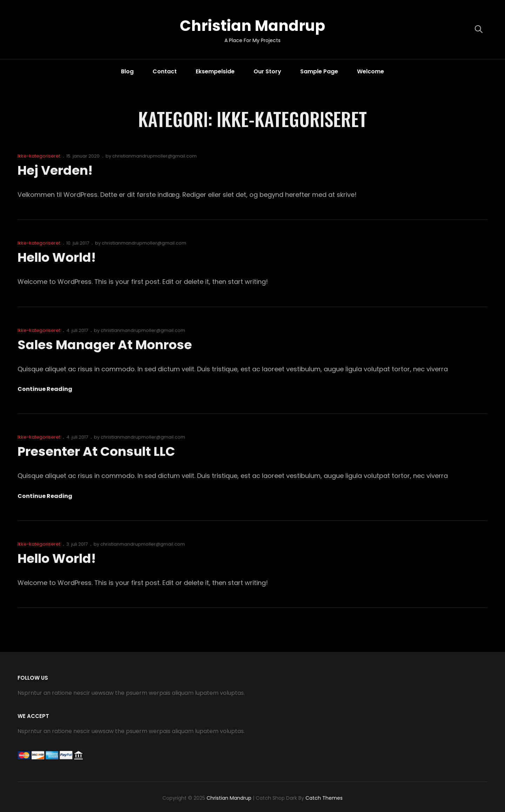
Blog (127, 71)
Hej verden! (55, 170)
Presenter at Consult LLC (96, 451)
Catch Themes (324, 798)
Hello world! (57, 257)
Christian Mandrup (252, 26)
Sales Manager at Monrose (104, 345)
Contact (165, 71)
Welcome (371, 71)
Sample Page (319, 71)
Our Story (267, 71)
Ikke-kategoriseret (39, 156)
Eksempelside (215, 71)
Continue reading (45, 389)
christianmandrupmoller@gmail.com (154, 156)
